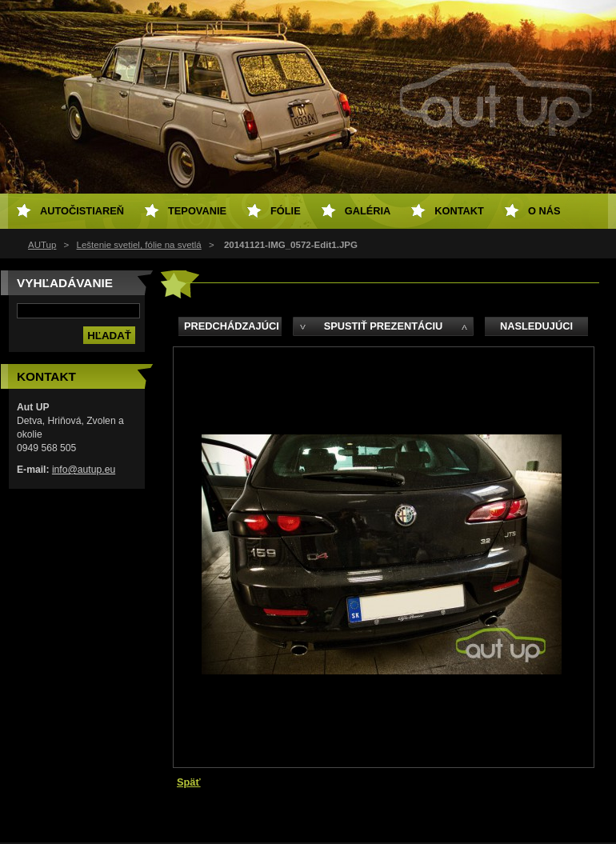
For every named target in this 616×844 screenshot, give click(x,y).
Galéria (368, 211)
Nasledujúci (536, 326)
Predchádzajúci (232, 326)
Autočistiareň (82, 211)
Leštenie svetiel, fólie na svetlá (139, 245)
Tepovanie (197, 211)
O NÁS (544, 211)
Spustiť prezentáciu (384, 326)
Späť (189, 782)
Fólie (286, 211)
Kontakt (459, 211)
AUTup (42, 245)
